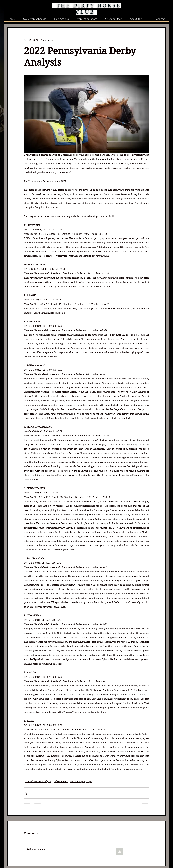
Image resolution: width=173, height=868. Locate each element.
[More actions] (147, 40)
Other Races (61, 781)
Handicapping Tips (81, 781)
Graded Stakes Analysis (38, 781)
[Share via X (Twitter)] (26, 793)
